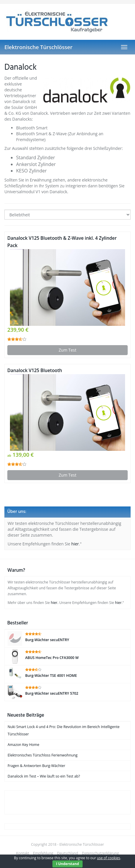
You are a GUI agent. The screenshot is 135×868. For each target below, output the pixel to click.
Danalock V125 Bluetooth (35, 370)
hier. (54, 603)
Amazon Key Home (23, 745)
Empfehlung (43, 853)
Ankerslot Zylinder (36, 164)
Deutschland (68, 853)
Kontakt (23, 853)
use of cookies (108, 858)
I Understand (67, 864)
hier (75, 544)
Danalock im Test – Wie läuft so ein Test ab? (44, 776)
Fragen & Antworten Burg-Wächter (36, 766)
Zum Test (67, 350)
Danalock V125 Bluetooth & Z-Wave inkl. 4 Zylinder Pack (62, 242)
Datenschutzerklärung (100, 853)
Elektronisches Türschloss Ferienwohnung (43, 755)
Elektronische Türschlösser (38, 47)
